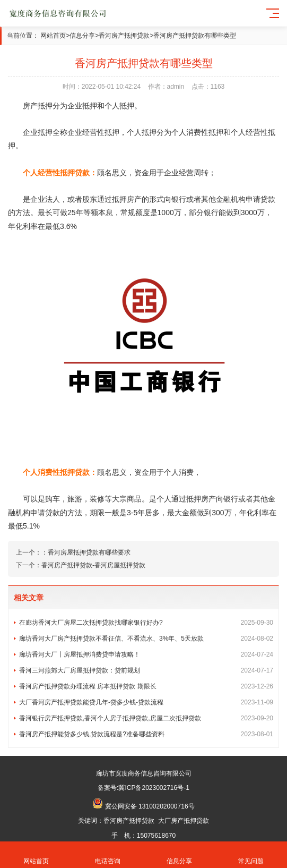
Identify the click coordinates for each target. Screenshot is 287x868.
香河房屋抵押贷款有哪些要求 (89, 552)
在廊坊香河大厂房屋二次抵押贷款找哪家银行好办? (146, 623)
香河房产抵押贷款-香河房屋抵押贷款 (93, 565)
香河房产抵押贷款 (124, 36)
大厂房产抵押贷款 (184, 821)
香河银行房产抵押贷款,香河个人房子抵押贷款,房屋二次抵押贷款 (146, 718)
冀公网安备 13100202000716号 (150, 806)
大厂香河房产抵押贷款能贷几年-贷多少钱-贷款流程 (146, 702)
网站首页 (53, 36)
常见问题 (251, 855)
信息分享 (82, 36)
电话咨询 (107, 855)
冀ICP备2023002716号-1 (154, 788)
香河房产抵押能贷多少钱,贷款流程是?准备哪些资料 (146, 734)
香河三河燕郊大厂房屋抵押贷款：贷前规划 (146, 670)
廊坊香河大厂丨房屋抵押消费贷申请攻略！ (146, 654)
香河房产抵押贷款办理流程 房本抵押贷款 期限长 (146, 686)
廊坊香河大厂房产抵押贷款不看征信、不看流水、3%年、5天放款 (146, 639)
